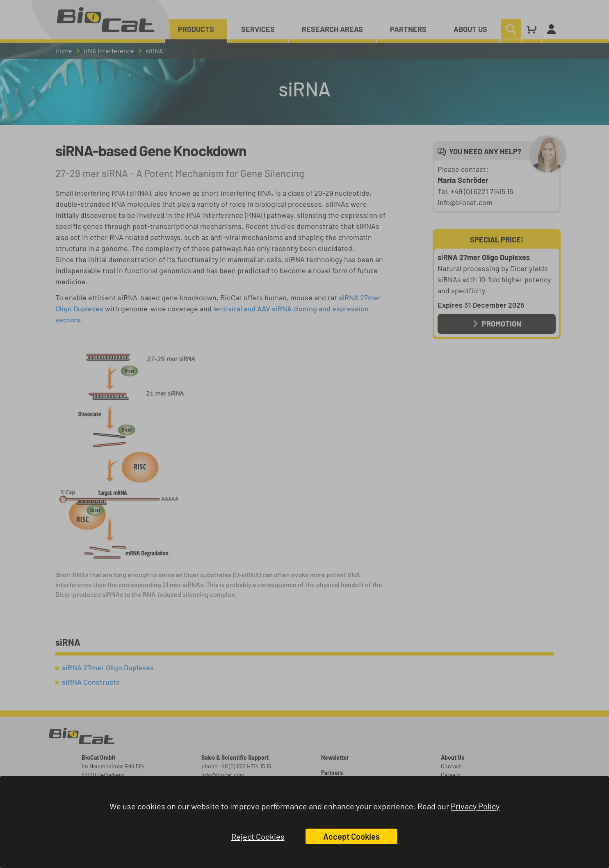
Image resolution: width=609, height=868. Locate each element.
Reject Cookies (258, 836)
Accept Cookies (351, 836)
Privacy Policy (475, 806)
